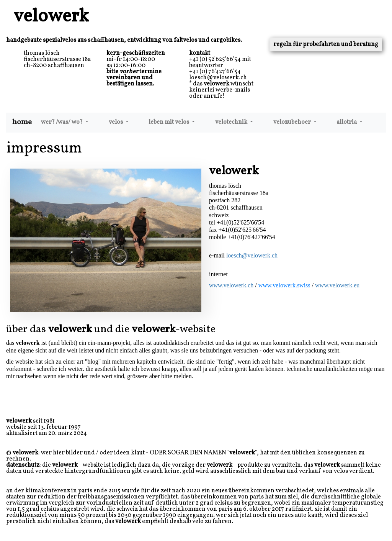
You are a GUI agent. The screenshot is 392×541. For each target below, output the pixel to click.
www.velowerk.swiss (284, 285)
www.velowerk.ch (231, 285)
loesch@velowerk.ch (252, 255)
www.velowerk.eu (337, 285)
